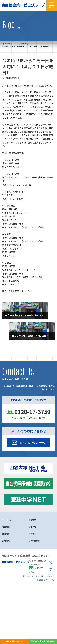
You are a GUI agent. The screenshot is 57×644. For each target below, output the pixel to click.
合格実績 (6, 527)
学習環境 (32, 527)
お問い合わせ (34, 541)
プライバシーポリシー (45, 576)
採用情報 (6, 541)
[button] (28, 443)
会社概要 (6, 534)
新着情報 (32, 520)
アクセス (32, 534)
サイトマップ (28, 576)
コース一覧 (7, 520)
